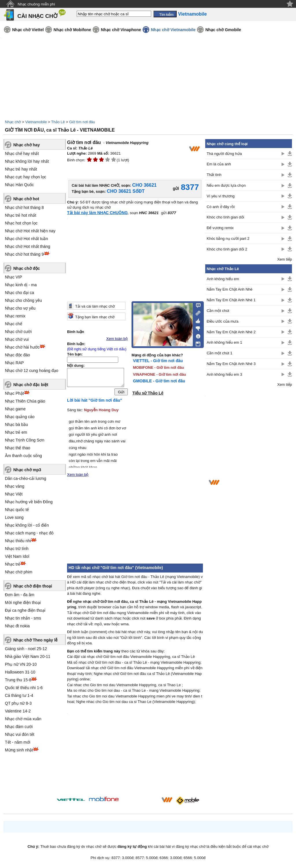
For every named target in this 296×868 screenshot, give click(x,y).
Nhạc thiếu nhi (18, 541)
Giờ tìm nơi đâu (82, 122)
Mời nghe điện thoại (23, 603)
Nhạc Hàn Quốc (19, 185)
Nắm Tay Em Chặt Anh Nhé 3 (231, 364)
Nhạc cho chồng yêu (23, 300)
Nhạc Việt (14, 494)
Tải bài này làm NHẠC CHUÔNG (97, 213)
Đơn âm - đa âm (20, 595)
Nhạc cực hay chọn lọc (26, 177)
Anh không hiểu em (223, 279)
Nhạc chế (14, 324)
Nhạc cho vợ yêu (20, 308)
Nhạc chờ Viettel (28, 30)
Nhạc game (15, 409)
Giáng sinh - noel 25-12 (26, 649)
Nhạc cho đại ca (20, 293)
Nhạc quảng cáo (20, 417)
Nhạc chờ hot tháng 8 (24, 207)
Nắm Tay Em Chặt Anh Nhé (230, 289)
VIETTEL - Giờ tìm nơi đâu (158, 361)
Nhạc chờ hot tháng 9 (24, 254)
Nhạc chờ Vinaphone (121, 30)
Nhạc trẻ (13, 564)
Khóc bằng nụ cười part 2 (228, 238)
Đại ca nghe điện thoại (25, 610)
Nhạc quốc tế (17, 510)
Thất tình (214, 175)
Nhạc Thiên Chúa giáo (25, 401)
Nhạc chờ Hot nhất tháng (28, 246)
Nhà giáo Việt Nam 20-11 (28, 656)
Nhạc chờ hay (27, 145)
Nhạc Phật (14, 393)
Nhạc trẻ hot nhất (21, 215)
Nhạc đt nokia (17, 626)
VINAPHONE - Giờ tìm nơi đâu (160, 374)
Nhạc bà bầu (16, 424)
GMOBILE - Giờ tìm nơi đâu (159, 381)
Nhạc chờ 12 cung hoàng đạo (32, 371)
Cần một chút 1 (220, 353)
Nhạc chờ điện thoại (33, 586)
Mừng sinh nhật (19, 750)
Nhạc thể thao (18, 448)
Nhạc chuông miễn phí (36, 4)
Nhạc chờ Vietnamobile (173, 30)
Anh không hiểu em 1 (224, 342)
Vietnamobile (36, 122)
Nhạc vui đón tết (20, 734)
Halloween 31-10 (20, 672)
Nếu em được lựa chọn (226, 185)
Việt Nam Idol (17, 556)
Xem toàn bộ (117, 339)
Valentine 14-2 (18, 711)
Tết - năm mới (18, 742)
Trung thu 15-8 (18, 680)
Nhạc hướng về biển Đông (29, 502)
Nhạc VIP (13, 277)
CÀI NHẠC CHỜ (37, 16)
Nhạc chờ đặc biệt (31, 385)
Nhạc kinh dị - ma (21, 285)
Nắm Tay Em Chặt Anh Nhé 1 (231, 300)
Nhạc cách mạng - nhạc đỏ (29, 533)
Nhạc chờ (13, 122)
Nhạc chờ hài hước (22, 347)
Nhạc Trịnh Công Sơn (25, 440)
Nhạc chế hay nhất (22, 154)
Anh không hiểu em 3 (224, 374)
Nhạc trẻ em (16, 432)
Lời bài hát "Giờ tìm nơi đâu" (95, 402)
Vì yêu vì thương (221, 196)
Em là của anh (219, 164)
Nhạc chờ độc (27, 268)
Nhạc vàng (15, 486)
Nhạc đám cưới (19, 727)
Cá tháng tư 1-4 (19, 695)
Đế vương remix (220, 228)
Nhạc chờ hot (26, 199)
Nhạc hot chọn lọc (21, 223)
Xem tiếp (285, 259)
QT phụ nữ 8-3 (18, 703)
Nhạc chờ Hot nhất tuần (26, 239)
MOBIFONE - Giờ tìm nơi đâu (158, 367)
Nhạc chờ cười (18, 332)
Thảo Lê (58, 122)
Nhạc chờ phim (19, 572)
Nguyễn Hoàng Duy (101, 411)
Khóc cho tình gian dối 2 (227, 249)
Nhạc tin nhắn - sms (23, 618)
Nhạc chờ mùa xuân (23, 719)
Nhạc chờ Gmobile (223, 30)
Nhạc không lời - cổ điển (27, 525)
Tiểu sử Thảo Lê (148, 393)
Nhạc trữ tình (17, 549)
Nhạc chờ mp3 (27, 470)
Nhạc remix (15, 316)
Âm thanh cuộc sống (23, 456)
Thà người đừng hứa (224, 154)
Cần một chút (218, 311)
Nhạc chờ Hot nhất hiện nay (30, 231)
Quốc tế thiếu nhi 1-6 (24, 688)
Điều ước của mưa (223, 321)
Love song (14, 517)
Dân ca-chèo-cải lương (26, 478)
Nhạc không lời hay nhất (27, 161)
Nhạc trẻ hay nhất (21, 169)
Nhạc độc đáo (17, 355)
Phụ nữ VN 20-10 (21, 664)
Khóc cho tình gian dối (225, 217)
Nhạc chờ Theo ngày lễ (35, 640)
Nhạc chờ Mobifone (72, 30)
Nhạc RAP (14, 363)
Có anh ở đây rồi (221, 207)
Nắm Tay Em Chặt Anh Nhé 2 (231, 332)
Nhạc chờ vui (17, 339)
